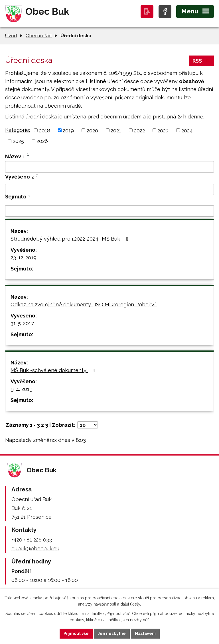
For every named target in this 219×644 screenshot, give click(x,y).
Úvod (11, 36)
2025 (18, 141)
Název (15, 156)
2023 (163, 130)
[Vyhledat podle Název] (109, 167)
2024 (187, 130)
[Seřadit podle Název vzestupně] (28, 154)
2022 (139, 130)
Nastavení (145, 633)
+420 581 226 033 (32, 540)
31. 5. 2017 (22, 323)
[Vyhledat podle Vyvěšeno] (109, 190)
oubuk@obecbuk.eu (35, 548)
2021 (116, 130)
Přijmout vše (76, 633)
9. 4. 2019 (22, 389)
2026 (42, 141)
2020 (92, 130)
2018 (45, 130)
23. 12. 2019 (24, 258)
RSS (202, 61)
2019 (68, 130)
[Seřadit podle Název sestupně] (28, 156)
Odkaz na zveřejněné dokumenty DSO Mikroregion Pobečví (88, 304)
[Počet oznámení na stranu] (88, 425)
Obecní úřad (39, 36)
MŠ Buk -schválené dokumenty (54, 370)
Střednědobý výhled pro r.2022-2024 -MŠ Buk (71, 239)
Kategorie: (18, 130)
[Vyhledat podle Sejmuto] (109, 211)
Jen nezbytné (112, 633)
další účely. (131, 604)
